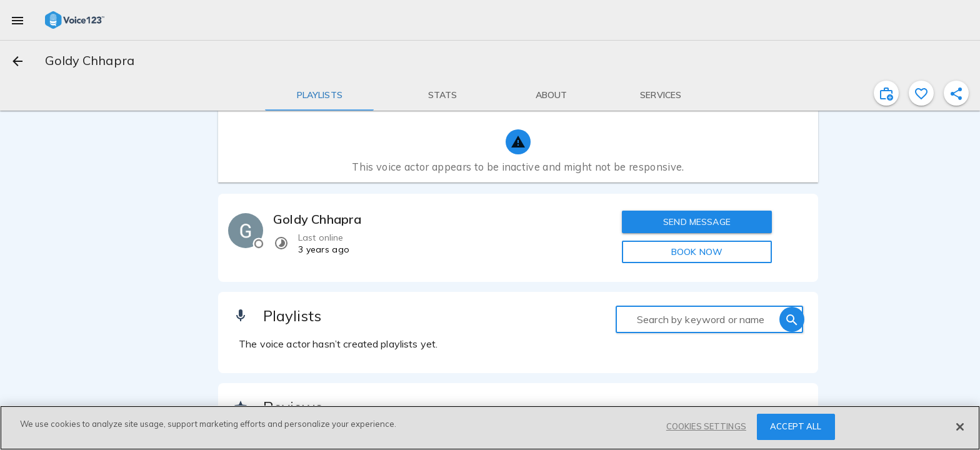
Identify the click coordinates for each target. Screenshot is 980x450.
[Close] (960, 427)
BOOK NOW (697, 252)
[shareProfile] (956, 93)
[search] (792, 319)
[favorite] (921, 93)
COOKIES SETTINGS (706, 426)
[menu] (17, 20)
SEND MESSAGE (697, 222)
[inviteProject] (886, 93)
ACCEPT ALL (796, 426)
